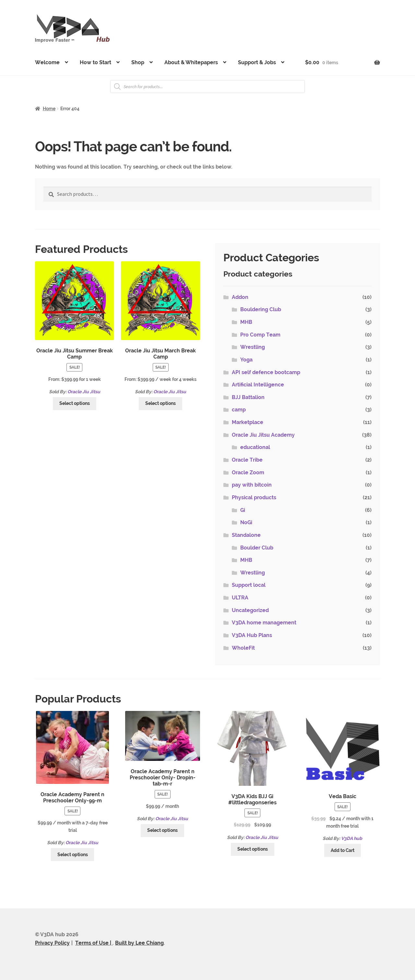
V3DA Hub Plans (252, 635)
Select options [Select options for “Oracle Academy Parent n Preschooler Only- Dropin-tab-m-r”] (162, 830)
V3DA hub (352, 838)
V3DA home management (264, 623)
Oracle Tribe (247, 460)
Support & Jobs (257, 62)
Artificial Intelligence (258, 385)
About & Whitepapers (191, 62)
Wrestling (253, 347)
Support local (249, 585)
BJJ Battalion (248, 397)
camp (239, 410)
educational (255, 447)
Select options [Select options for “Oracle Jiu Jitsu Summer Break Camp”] (75, 403)
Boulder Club (257, 548)
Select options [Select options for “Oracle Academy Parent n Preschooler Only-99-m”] (73, 855)
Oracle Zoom (248, 472)
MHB (246, 322)
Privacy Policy (52, 943)
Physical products (254, 497)
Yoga (246, 360)
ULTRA (240, 598)
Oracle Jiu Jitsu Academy (263, 435)
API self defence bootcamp (266, 372)
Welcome (47, 62)
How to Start (95, 62)
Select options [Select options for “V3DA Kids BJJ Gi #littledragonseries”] (253, 849)
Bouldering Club (261, 309)
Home (49, 109)
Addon (240, 297)
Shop (138, 62)
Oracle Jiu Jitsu (84, 392)
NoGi (246, 522)
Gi (243, 510)
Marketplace (248, 422)
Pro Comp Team (260, 335)
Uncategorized (250, 610)
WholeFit (243, 648)
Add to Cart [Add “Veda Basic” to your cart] (343, 850)
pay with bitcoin (252, 485)
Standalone (246, 535)
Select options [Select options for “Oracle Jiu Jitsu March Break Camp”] (160, 403)
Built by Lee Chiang (139, 943)
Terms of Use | (94, 943)
